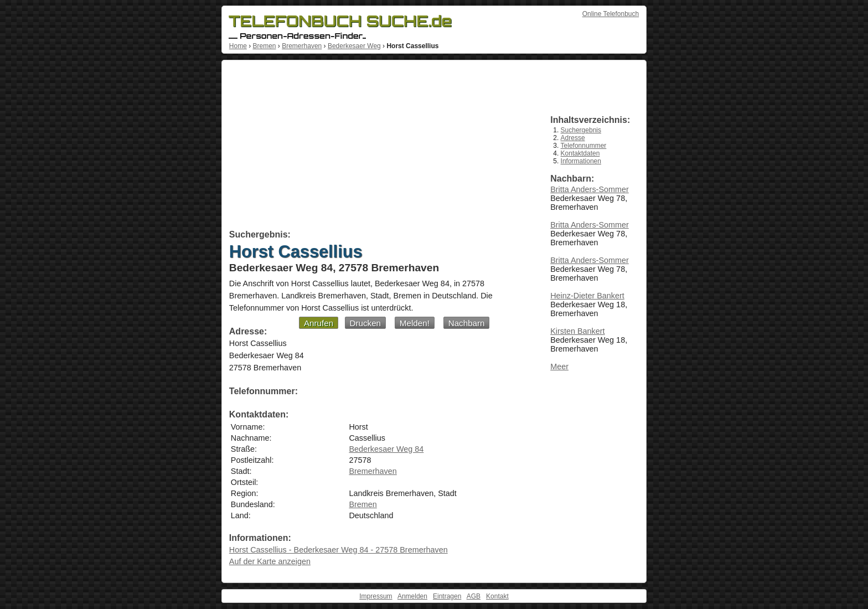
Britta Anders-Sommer (590, 189)
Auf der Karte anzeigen (270, 561)
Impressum (376, 596)
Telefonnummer (584, 146)
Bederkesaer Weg (354, 46)
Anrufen (319, 323)
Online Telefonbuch (611, 14)
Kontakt (497, 596)
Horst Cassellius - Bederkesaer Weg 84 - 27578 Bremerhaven (339, 550)
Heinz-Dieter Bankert (587, 296)
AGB (474, 596)
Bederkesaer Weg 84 (386, 449)
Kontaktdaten (580, 153)
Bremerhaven (302, 46)
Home (238, 46)
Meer (559, 367)
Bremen (264, 46)
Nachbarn (467, 323)
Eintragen (447, 596)
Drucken (366, 323)
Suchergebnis (581, 130)
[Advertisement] (377, 147)
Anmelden (412, 596)
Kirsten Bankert (577, 331)
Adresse (573, 138)
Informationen (581, 161)
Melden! (415, 323)
